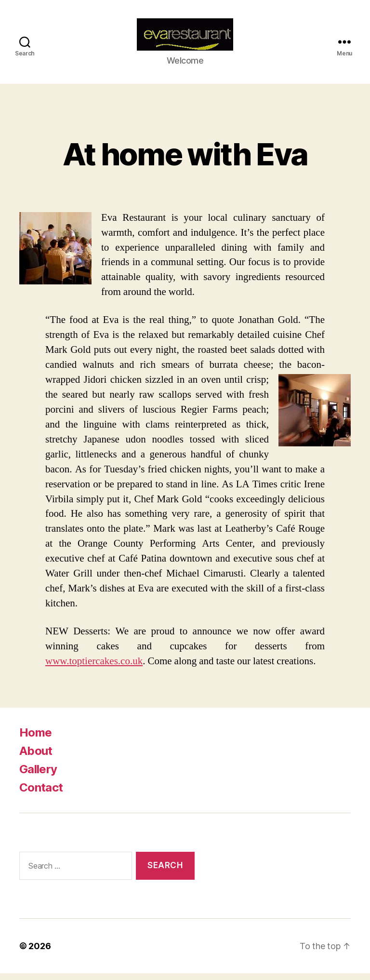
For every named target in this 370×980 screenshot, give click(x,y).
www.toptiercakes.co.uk (94, 667)
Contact (41, 794)
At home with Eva (185, 160)
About (36, 757)
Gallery (38, 775)
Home (35, 739)
